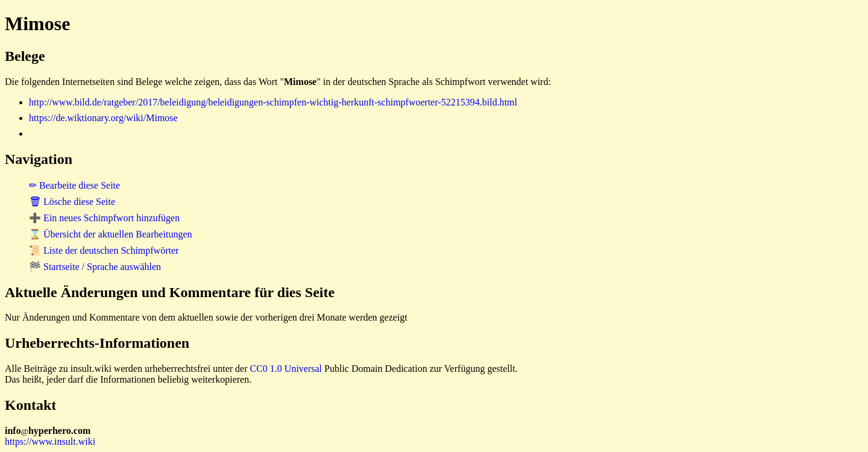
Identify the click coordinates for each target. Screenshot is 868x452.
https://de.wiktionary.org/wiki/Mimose (103, 118)
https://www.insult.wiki (50, 441)
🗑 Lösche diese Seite (72, 202)
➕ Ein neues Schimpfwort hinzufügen (104, 218)
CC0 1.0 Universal (286, 369)
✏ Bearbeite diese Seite (74, 185)
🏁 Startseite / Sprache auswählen (95, 267)
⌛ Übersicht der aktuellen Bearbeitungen (111, 234)
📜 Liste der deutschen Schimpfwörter (104, 250)
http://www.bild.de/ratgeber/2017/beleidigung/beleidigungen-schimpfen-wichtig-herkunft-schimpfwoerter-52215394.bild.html (273, 102)
